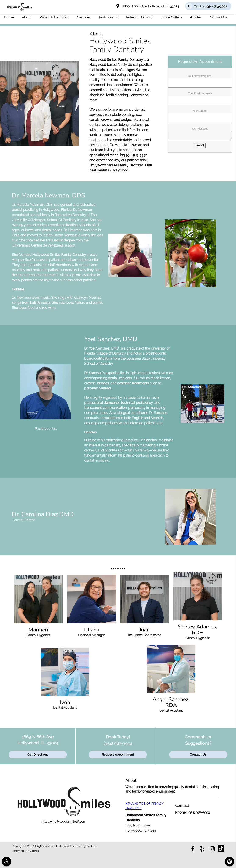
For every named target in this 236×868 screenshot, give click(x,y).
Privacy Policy (20, 851)
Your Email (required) (200, 93)
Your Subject (200, 111)
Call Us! (207, 6)
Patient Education (140, 17)
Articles (196, 17)
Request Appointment (118, 754)
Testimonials (108, 17)
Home (9, 17)
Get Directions (38, 754)
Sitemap (36, 851)
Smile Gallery (172, 17)
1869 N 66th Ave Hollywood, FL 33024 (148, 6)
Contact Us (219, 17)
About (27, 17)
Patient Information (55, 17)
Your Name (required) (200, 76)
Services (84, 17)
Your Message (200, 129)
